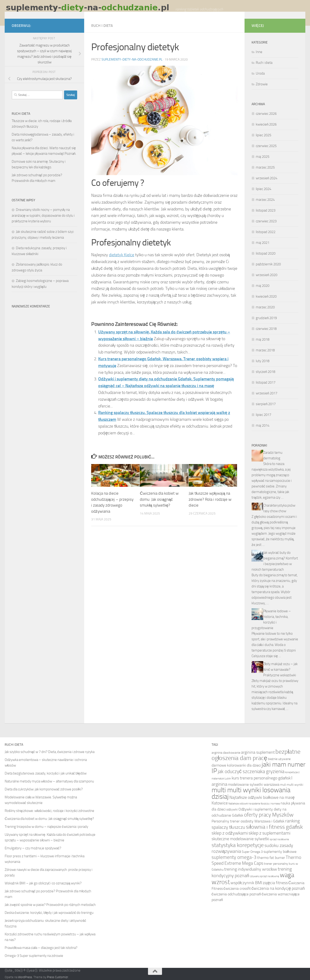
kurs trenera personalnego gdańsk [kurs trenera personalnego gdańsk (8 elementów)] (261, 778)
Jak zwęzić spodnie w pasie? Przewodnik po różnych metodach (50, 905)
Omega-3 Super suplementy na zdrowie (34, 956)
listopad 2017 (266, 382)
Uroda (260, 73)
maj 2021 (263, 243)
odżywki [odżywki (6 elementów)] (232, 809)
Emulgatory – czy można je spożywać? (33, 848)
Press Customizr (58, 977)
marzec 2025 (265, 167)
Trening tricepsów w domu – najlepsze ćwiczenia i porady (46, 827)
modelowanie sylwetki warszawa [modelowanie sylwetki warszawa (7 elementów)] (254, 784)
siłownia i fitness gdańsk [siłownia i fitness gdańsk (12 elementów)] (274, 827)
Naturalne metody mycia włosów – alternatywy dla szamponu (49, 781)
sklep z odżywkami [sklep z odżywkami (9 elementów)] (230, 833)
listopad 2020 (266, 253)
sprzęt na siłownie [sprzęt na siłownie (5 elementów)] (279, 839)
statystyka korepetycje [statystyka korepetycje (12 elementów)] (238, 845)
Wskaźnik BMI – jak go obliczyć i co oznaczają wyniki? (43, 883)
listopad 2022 (266, 232)
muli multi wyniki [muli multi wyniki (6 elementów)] (292, 785)
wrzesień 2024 (267, 178)
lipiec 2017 (263, 415)
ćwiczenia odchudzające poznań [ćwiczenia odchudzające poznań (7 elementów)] (236, 894)
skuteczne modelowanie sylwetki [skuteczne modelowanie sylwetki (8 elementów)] (240, 839)
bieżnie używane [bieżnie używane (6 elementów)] (279, 759)
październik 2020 (268, 264)
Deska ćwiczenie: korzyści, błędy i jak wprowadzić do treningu (49, 913)
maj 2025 (263, 157)
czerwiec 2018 (266, 329)
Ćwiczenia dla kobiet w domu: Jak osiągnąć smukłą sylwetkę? (159, 499)
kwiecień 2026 (266, 124)
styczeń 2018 (265, 372)
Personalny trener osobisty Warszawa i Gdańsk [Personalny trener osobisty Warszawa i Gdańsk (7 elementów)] (248, 821)
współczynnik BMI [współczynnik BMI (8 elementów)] (246, 883)
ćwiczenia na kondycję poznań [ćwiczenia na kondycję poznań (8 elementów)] (278, 888)
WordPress (25, 977)
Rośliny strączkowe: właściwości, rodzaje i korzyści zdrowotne (49, 811)
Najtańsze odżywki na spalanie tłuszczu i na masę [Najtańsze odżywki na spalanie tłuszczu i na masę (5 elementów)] (254, 804)
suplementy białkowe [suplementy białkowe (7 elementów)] (280, 852)
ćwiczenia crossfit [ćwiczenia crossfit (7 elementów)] (237, 888)
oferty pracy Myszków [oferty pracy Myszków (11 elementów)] (269, 815)
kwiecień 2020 (266, 296)
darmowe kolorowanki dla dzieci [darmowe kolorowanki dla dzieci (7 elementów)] (236, 765)
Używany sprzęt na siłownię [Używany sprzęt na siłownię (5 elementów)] (265, 876)
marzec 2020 (265, 307)
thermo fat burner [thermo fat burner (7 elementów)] (271, 858)
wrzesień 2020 (267, 275)
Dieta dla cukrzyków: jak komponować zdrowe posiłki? (44, 789)
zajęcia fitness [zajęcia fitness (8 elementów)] (275, 883)
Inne (259, 52)
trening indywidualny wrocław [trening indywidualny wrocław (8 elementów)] (251, 869)
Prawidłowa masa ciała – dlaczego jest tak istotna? (41, 948)
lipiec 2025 (263, 135)
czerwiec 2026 (266, 114)
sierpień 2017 (266, 404)
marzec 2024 (265, 200)
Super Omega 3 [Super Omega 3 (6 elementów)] (252, 852)
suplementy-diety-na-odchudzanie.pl (132, 59)
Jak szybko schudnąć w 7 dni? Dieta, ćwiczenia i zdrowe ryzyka (50, 752)
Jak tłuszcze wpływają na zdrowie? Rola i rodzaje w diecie (210, 499)
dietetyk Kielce (122, 255)
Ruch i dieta (102, 26)
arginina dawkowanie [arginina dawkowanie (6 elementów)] (226, 753)
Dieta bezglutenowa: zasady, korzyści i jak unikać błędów (46, 773)
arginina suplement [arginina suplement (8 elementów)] (258, 752)
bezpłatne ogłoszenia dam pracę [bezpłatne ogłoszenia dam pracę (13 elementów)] (256, 755)
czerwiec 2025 (266, 146)
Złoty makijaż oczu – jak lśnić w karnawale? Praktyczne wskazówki (280, 670)
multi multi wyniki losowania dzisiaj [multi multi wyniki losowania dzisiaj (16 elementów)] (251, 793)
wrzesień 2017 (267, 393)
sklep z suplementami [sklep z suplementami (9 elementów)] (269, 833)
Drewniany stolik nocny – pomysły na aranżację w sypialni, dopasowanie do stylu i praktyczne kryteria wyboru (43, 215)
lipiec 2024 (263, 189)
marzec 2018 (265, 350)
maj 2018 (263, 339)
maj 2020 (263, 286)
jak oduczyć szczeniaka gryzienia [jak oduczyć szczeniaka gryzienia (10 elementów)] (251, 771)
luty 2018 (263, 361)
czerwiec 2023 (266, 221)
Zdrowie (262, 84)
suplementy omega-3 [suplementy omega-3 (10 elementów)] (234, 857)
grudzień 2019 (266, 318)
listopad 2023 (266, 210)
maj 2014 (263, 425)
